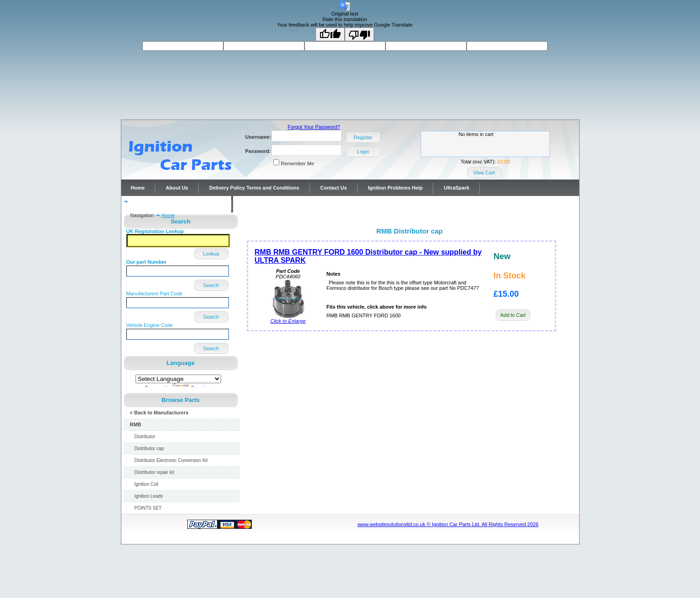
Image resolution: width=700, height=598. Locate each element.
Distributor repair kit (155, 472)
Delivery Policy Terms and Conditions (254, 188)
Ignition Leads (149, 496)
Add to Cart (513, 315)
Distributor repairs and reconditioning (176, 204)
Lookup (211, 254)
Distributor (145, 437)
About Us (177, 188)
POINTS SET (148, 508)
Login (363, 152)
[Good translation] (330, 34)
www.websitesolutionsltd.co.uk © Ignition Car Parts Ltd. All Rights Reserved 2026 (448, 524)
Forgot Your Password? (314, 127)
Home (138, 188)
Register (363, 137)
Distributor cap (149, 448)
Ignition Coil (147, 484)
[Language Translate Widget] (178, 379)
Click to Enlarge (288, 319)
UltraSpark (456, 188)
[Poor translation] (359, 34)
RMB (136, 424)
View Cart (484, 173)
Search (211, 285)
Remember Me (297, 163)
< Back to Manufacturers (159, 413)
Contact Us (334, 188)
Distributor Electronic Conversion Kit (171, 460)
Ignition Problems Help (396, 188)
